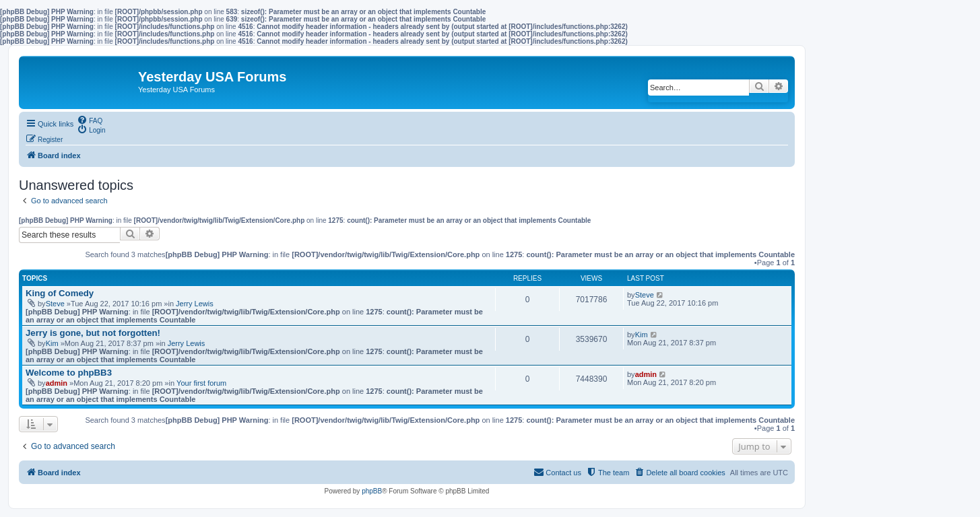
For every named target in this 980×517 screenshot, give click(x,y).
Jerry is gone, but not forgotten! (93, 333)
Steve (55, 304)
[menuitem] (90, 120)
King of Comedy (60, 293)
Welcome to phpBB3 (69, 373)
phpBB (372, 491)
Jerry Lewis (195, 304)
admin (57, 383)
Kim (52, 343)
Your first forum (201, 383)
